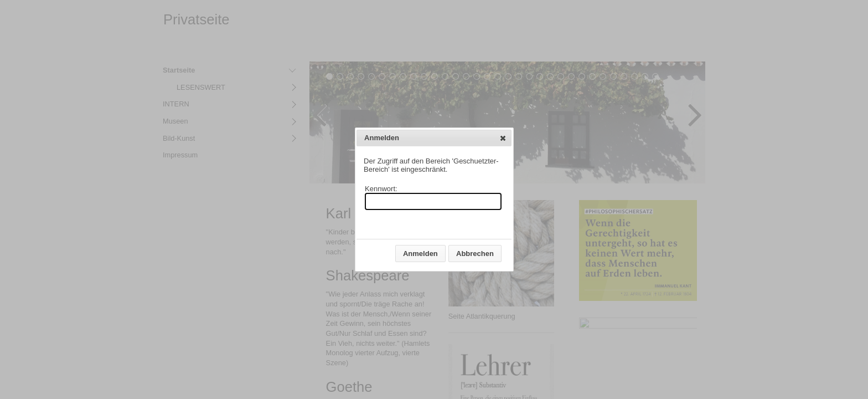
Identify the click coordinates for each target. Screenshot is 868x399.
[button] (503, 138)
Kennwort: (381, 189)
